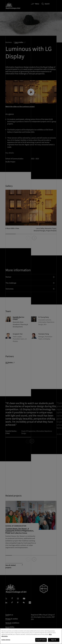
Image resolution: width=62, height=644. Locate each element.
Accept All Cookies (41, 640)
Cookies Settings (6, 640)
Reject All (54, 640)
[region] (31, 636)
